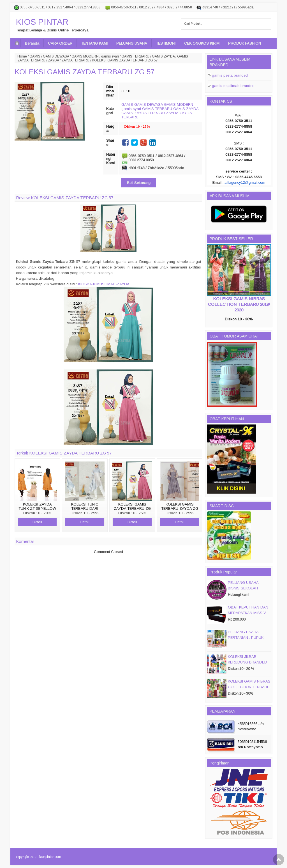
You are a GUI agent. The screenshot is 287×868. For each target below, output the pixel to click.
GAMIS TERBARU (135, 56)
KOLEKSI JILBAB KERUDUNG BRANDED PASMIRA (247, 662)
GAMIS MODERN (85, 56)
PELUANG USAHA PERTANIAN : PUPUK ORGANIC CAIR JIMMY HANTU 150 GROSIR (248, 640)
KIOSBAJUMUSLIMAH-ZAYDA (104, 284)
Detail (37, 522)
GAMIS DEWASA (56, 56)
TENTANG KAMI (94, 43)
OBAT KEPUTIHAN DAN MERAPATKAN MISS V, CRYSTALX (248, 613)
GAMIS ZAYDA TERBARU (143, 113)
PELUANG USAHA (132, 43)
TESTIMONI (166, 43)
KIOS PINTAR (42, 22)
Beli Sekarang (139, 183)
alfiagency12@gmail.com (245, 182)
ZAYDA (53, 60)
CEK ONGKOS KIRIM (202, 43)
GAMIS (35, 56)
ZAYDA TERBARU (75, 60)
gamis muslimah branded (233, 86)
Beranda (32, 43)
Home (22, 56)
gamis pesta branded (230, 75)
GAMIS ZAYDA (163, 56)
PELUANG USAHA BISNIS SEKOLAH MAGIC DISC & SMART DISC (248, 591)
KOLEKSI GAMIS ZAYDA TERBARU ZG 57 (85, 72)
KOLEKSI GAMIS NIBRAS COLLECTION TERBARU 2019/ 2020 (239, 304)
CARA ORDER (60, 43)
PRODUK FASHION (245, 43)
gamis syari (110, 56)
